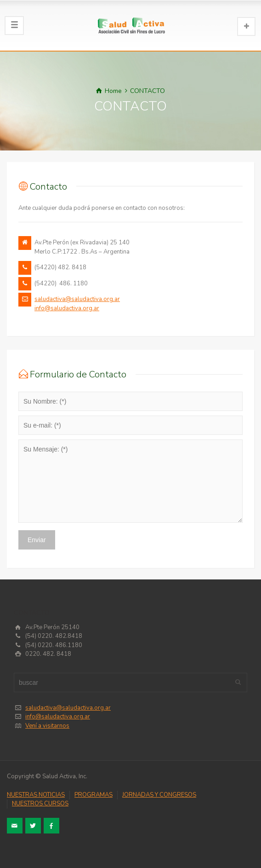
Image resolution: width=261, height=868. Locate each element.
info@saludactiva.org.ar (67, 308)
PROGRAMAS (94, 795)
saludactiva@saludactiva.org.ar (77, 299)
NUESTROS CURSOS (40, 804)
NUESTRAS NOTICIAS (36, 795)
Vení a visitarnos (47, 726)
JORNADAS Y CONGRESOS (159, 795)
